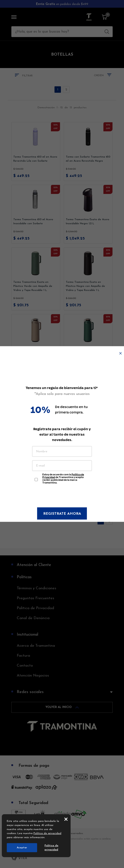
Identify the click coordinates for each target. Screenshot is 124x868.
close (66, 819)
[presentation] (62, 496)
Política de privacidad (47, 833)
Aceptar (22, 848)
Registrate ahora (62, 514)
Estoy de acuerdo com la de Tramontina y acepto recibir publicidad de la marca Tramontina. (63, 477)
